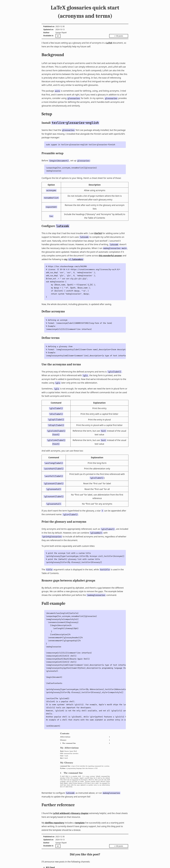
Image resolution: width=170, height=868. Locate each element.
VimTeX (98, 233)
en (58, 36)
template (80, 823)
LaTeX (109, 43)
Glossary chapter (80, 813)
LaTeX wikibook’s (62, 813)
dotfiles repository (55, 823)
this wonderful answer (110, 256)
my (74, 259)
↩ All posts (119, 36)
